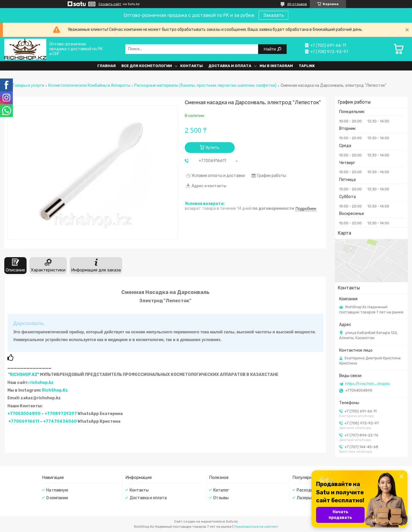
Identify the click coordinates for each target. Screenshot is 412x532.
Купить (213, 148)
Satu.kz (232, 521)
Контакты (191, 66)
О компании (57, 498)
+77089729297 (61, 414)
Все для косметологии (147, 66)
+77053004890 (24, 414)
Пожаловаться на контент (256, 527)
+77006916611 (24, 421)
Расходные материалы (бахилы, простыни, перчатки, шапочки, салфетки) (205, 86)
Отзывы (221, 498)
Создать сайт (110, 4)
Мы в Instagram (276, 66)
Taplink (307, 66)
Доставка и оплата (230, 66)
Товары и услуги (28, 86)
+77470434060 (60, 421)
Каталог (221, 490)
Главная (106, 66)
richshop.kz (42, 383)
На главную (57, 490)
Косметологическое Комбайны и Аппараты (89, 86)
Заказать (274, 15)
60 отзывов (297, 4)
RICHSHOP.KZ (24, 375)
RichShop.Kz (55, 390)
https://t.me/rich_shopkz (367, 384)
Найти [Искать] (271, 49)
